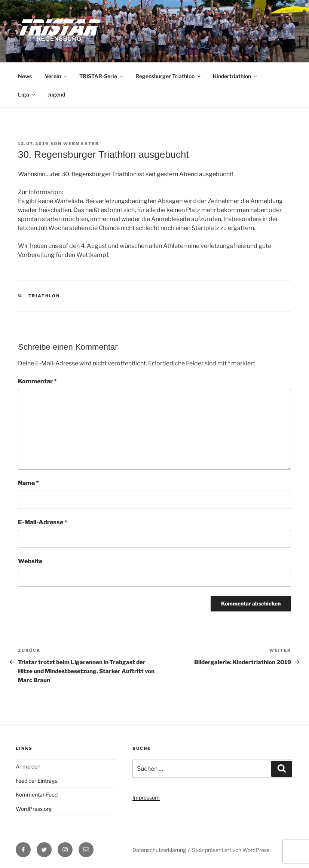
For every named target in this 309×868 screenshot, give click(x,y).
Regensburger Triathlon (169, 76)
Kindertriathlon (235, 76)
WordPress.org (34, 809)
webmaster (81, 144)
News (25, 76)
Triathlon (44, 296)
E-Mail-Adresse (43, 522)
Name (28, 483)
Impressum (146, 798)
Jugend (56, 94)
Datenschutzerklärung (159, 850)
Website (30, 561)
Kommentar (37, 381)
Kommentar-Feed (37, 795)
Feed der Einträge (37, 781)
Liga (27, 94)
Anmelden (28, 766)
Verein (56, 76)
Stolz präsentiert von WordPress (231, 850)
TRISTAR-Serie (102, 76)
